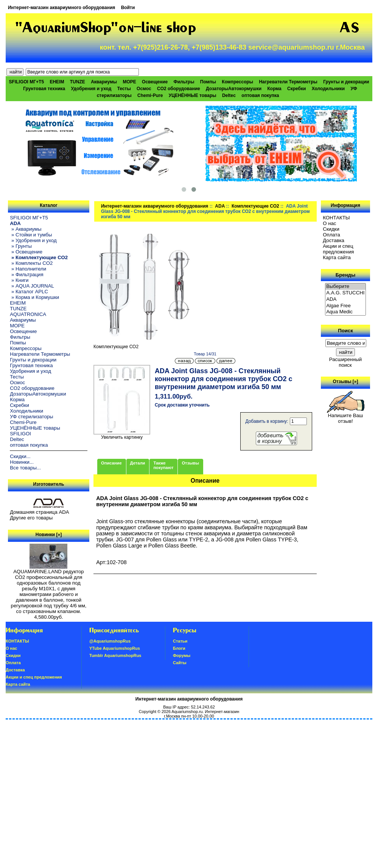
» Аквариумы (26, 229)
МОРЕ (129, 82)
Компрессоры (237, 82)
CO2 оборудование (179, 89)
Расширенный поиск (345, 362)
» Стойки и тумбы (31, 235)
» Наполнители (28, 269)
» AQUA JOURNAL (32, 286)
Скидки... (20, 456)
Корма (274, 89)
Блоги (179, 648)
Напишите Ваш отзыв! (346, 416)
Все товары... (25, 468)
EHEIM (57, 82)
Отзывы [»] (345, 382)
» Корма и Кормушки (34, 297)
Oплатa (331, 235)
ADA (220, 206)
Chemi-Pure (150, 95)
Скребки (296, 89)
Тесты (124, 89)
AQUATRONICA (28, 314)
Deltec (229, 95)
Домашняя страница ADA (39, 512)
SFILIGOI (20, 434)
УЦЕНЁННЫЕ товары (193, 95)
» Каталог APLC (29, 292)
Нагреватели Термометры (288, 82)
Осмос (144, 89)
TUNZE (78, 82)
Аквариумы (104, 82)
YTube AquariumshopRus (115, 648)
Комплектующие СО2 (255, 206)
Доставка (334, 240)
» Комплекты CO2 (31, 263)
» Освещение (26, 252)
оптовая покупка (260, 95)
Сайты (180, 663)
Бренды (345, 275)
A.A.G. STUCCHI (345, 293)
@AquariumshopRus (110, 641)
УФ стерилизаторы (31, 417)
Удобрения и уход (91, 89)
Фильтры (184, 82)
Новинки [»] (49, 535)
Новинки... (22, 462)
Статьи (180, 641)
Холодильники (328, 89)
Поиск (345, 331)
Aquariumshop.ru (187, 712)
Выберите (345, 287)
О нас (329, 223)
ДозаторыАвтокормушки (234, 89)
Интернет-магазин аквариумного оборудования (61, 8)
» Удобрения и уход (33, 240)
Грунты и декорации (346, 82)
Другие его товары (31, 518)
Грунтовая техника (44, 89)
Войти (128, 8)
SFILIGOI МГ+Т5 (26, 82)
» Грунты (21, 246)
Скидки (331, 229)
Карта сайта (337, 257)
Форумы (182, 655)
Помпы (208, 82)
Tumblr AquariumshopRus (115, 655)
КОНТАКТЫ (336, 218)
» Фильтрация (26, 274)
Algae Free (345, 306)
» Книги (19, 280)
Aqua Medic (345, 312)
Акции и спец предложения (338, 249)
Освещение (155, 82)
